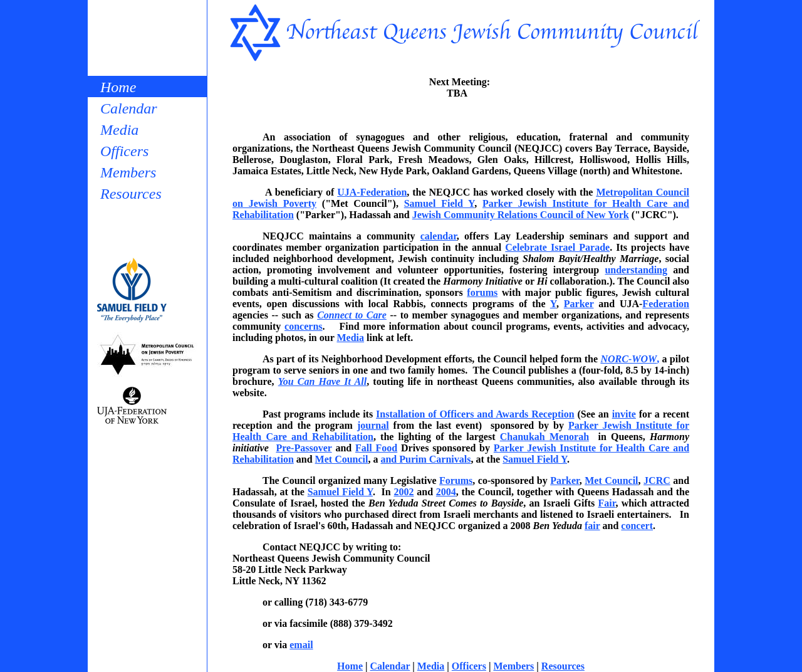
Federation (666, 304)
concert (637, 526)
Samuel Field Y (439, 203)
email (301, 645)
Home (118, 87)
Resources (131, 194)
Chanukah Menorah (544, 437)
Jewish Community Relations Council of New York (521, 215)
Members (128, 172)
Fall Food (376, 448)
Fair (607, 503)
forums (482, 292)
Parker (579, 304)
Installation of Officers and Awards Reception (475, 414)
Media (119, 130)
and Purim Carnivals (425, 459)
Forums (456, 480)
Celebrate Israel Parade (557, 247)
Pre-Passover (304, 448)
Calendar (129, 108)
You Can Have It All (322, 381)
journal (373, 425)
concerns (303, 326)
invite (624, 414)
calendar (439, 236)
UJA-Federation (372, 192)
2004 (446, 492)
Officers (124, 151)
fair (592, 526)
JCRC (657, 480)
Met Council (342, 459)
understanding (636, 270)
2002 (404, 492)
